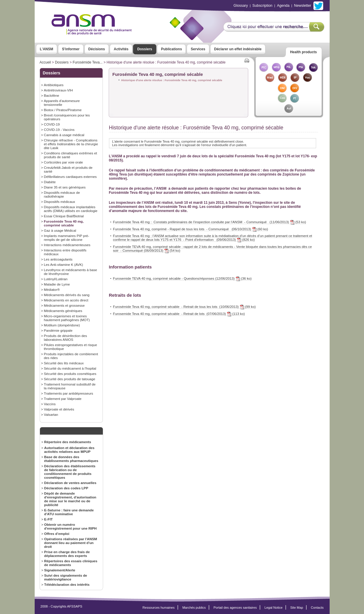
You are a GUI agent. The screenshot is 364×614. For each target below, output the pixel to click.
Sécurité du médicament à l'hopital (70, 368)
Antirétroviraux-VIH (58, 90)
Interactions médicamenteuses (67, 245)
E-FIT (48, 519)
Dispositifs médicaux (59, 202)
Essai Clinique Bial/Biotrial (64, 216)
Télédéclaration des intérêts (67, 584)
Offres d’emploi (57, 534)
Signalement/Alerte (60, 570)
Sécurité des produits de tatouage (69, 379)
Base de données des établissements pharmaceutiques (71, 459)
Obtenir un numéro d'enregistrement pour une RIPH (70, 526)
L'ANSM (47, 49)
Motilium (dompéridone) (62, 325)
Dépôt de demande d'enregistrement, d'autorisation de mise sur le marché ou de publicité (70, 499)
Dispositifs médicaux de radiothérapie (62, 194)
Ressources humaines (158, 608)
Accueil (45, 62)
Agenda (283, 6)
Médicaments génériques (63, 311)
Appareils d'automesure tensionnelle (62, 103)
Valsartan (51, 414)
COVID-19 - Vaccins (59, 130)
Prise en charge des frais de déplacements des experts (67, 554)
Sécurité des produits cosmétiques (70, 374)
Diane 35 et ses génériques (65, 187)
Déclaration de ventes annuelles (70, 483)
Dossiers (145, 49)
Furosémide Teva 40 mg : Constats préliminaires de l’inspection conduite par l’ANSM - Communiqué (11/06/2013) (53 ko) (210, 222)
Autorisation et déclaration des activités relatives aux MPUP (69, 450)
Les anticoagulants (58, 259)
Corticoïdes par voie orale (63, 162)
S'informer (71, 49)
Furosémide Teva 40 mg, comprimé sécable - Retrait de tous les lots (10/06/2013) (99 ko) (184, 307)
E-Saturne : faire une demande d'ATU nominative (69, 512)
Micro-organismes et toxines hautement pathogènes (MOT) (67, 318)
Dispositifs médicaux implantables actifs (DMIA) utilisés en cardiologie (71, 209)
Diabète (50, 182)
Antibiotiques (54, 85)
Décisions (97, 49)
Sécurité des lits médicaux (64, 363)
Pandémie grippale (58, 330)
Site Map (297, 608)
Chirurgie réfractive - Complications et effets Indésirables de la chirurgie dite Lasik (71, 144)
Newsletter (303, 6)
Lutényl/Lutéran (56, 279)
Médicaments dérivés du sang (67, 295)
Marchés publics (194, 608)
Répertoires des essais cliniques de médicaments (71, 563)
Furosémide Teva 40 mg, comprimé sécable (64, 223)
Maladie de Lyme (57, 284)
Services (198, 49)
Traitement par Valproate (63, 399)
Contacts (317, 608)
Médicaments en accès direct (66, 300)
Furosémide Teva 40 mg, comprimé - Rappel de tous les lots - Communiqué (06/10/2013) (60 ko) (191, 229)
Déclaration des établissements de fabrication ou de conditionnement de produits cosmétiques (70, 472)
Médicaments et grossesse (64, 305)
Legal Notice (273, 608)
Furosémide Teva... (88, 62)
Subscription (262, 6)
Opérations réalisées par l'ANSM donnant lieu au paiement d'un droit (71, 543)
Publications (171, 49)
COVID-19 (52, 124)
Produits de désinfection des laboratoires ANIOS (65, 338)
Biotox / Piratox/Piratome (63, 110)
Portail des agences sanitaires (235, 608)
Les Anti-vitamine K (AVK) (63, 265)
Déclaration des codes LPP (66, 488)
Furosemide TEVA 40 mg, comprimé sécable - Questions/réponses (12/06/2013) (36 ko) (182, 278)
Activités (121, 49)
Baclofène (51, 95)
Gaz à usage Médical (60, 230)
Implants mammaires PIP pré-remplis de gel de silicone (66, 238)
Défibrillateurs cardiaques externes (70, 177)
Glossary (241, 6)
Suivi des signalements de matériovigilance (66, 577)
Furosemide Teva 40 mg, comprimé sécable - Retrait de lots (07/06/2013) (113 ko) (179, 314)
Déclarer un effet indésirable (238, 49)
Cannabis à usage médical (64, 135)
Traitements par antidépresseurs (68, 393)
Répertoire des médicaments (68, 442)
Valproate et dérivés (59, 409)
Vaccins (50, 404)
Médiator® (52, 290)
